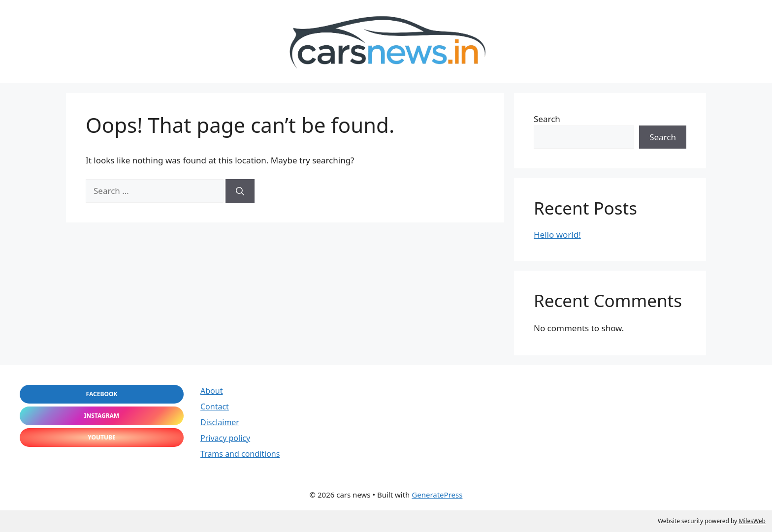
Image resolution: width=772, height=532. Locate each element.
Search (547, 119)
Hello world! (557, 235)
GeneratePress (437, 495)
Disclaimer (220, 422)
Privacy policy (225, 438)
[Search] (240, 191)
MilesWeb (752, 521)
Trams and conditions (240, 454)
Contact (215, 407)
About (211, 391)
